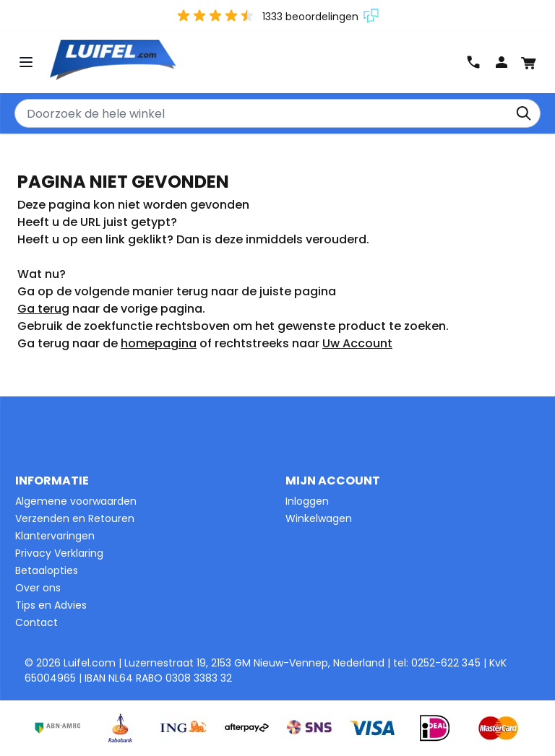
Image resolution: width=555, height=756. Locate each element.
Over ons (38, 588)
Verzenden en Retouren (75, 518)
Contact (36, 622)
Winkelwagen (319, 518)
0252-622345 (473, 62)
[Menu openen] (28, 62)
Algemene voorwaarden (76, 501)
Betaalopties (47, 570)
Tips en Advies (51, 605)
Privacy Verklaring (59, 553)
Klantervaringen (55, 536)
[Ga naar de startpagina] (256, 61)
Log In (502, 62)
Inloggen (307, 501)
